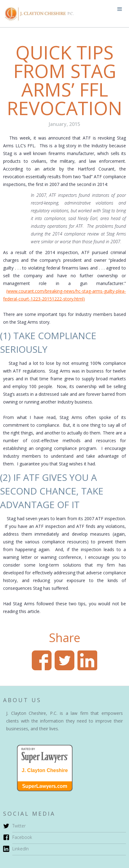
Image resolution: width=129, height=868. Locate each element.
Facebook (22, 837)
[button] (120, 9)
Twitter (19, 826)
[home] (37, 14)
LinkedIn (21, 849)
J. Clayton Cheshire (45, 771)
